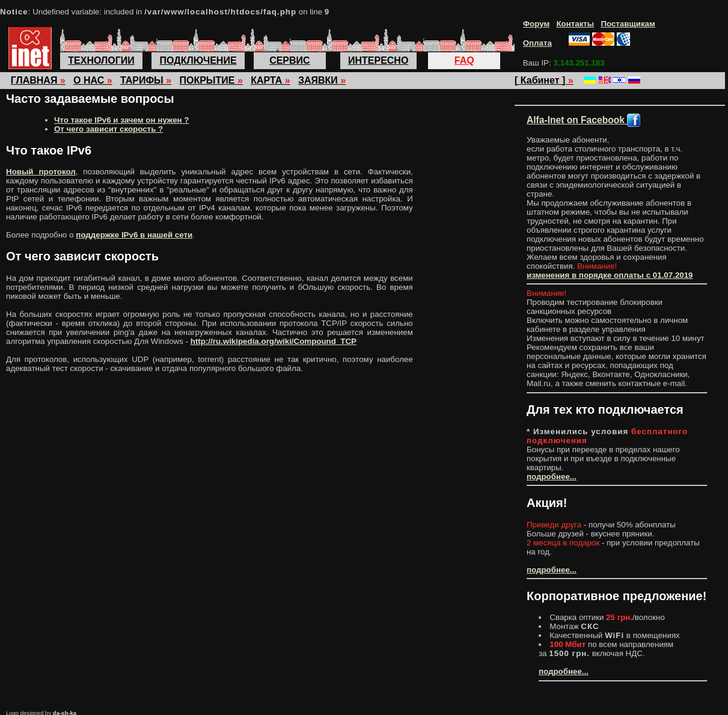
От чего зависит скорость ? (109, 129)
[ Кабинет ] (544, 80)
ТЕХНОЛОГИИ (101, 60)
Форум (537, 24)
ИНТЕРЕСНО (378, 60)
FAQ (464, 60)
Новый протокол (41, 172)
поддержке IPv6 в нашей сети (134, 235)
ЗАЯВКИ (322, 80)
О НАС (93, 80)
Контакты (575, 24)
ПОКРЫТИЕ (211, 80)
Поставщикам (628, 24)
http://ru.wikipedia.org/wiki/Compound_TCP (274, 341)
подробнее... (552, 477)
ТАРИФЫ (146, 80)
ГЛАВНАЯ (38, 80)
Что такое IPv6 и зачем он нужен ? (121, 120)
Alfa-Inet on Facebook (583, 120)
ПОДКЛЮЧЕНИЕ (198, 60)
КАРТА (270, 80)
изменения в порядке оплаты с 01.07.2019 (610, 275)
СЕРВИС (290, 60)
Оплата (537, 43)
